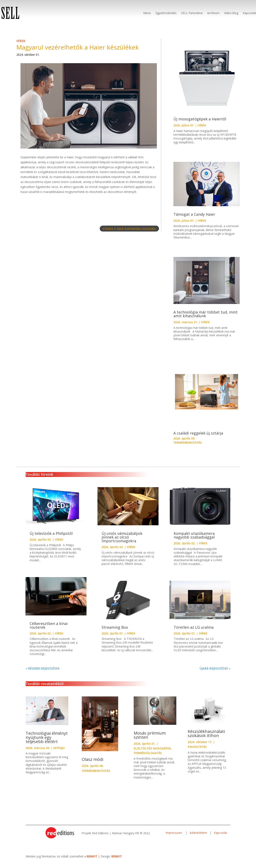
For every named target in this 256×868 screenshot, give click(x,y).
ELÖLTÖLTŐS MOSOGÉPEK (152, 752)
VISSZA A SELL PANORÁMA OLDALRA (123, 234)
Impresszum (174, 837)
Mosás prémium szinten (150, 739)
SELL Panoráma (192, 13)
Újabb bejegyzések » (215, 672)
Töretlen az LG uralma (194, 631)
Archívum (213, 13)
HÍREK (21, 45)
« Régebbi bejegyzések (43, 672)
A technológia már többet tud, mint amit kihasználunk (206, 318)
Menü (147, 13)
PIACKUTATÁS (197, 751)
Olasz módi (93, 763)
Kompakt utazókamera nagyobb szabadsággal (194, 539)
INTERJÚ (59, 752)
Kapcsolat (249, 13)
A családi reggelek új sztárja (198, 437)
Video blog (231, 13)
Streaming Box (115, 631)
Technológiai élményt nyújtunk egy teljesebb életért (47, 741)
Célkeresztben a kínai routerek (49, 630)
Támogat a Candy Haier (194, 218)
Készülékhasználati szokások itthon (206, 738)
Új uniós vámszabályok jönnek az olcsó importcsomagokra (122, 541)
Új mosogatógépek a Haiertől (200, 123)
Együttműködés (166, 13)
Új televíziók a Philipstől (51, 538)
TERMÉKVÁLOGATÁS (148, 757)
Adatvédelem (198, 837)
